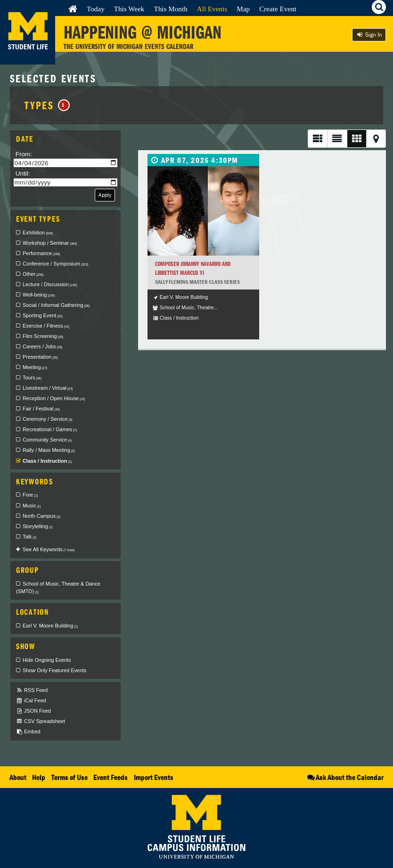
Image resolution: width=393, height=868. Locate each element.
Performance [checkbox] (41, 253)
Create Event (278, 9)
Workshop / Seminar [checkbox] (50, 243)
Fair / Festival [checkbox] (41, 409)
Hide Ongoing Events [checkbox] (47, 660)
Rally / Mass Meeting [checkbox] (49, 450)
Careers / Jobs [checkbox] (42, 346)
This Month (170, 9)
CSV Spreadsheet (41, 721)
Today (96, 9)
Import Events (154, 777)
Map (243, 9)
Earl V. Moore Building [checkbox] (50, 626)
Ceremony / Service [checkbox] (47, 419)
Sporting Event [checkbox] (43, 315)
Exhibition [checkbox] (38, 233)
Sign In (369, 35)
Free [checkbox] (30, 495)
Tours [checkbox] (32, 378)
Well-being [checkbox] (39, 295)
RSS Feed (32, 690)
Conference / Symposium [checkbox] (55, 264)
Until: (23, 173)
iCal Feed (31, 701)
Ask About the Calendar (345, 777)
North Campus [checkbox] (41, 516)
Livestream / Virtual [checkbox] (48, 388)
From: (24, 154)
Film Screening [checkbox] (43, 336)
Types (47, 105)
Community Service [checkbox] (47, 440)
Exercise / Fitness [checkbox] (46, 326)
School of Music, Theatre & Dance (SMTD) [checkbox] (58, 587)
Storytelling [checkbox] (38, 526)
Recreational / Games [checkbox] (50, 429)
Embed (28, 732)
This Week (129, 9)
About (18, 777)
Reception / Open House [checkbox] (54, 398)
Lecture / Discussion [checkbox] (50, 284)
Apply (105, 195)
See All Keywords (49, 549)
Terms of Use (70, 777)
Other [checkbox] (33, 274)
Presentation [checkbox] (40, 357)
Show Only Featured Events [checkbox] (54, 670)
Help (39, 777)
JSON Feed (33, 711)
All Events (212, 9)
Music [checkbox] (32, 506)
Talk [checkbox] (29, 537)
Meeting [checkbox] (35, 367)
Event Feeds (111, 777)
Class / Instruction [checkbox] (47, 461)
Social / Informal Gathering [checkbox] (56, 305)
